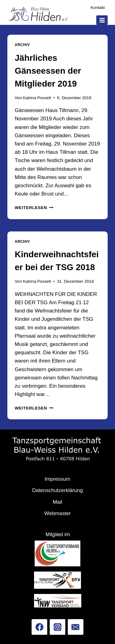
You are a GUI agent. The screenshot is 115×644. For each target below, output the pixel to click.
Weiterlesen (34, 208)
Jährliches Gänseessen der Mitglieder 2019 (48, 71)
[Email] (76, 627)
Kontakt (98, 8)
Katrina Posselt (37, 98)
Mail (57, 502)
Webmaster (57, 513)
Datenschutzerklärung (57, 490)
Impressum (57, 479)
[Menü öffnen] (102, 20)
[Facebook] (39, 627)
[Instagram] (57, 627)
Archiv (22, 45)
